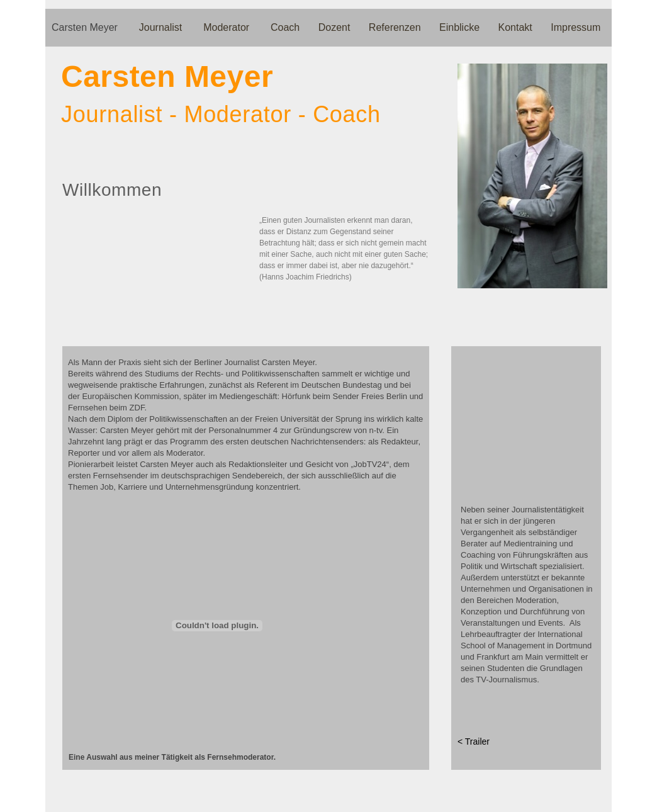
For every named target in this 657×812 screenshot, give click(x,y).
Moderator (229, 27)
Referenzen (396, 27)
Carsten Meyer (87, 27)
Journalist (163, 27)
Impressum (576, 27)
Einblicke (461, 27)
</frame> (217, 625)
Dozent (336, 27)
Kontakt (517, 27)
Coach (287, 27)
